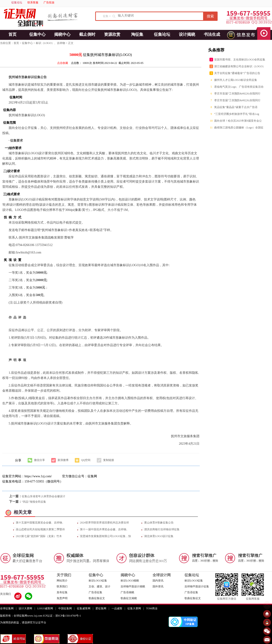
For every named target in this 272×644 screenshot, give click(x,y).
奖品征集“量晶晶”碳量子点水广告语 (236, 107)
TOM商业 (152, 608)
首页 (12, 34)
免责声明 (62, 598)
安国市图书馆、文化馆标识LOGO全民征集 (240, 60)
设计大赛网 (25, 608)
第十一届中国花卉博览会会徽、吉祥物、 (104, 529)
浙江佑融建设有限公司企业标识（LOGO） (240, 66)
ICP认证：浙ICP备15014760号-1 (62, 616)
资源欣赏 (112, 34)
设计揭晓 (187, 34)
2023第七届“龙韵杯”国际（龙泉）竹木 (39, 536)
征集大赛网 (134, 608)
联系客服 (33, 2)
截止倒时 (87, 34)
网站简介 (62, 581)
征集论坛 (17, 2)
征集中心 (37, 34)
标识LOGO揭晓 (130, 581)
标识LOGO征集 (98, 581)
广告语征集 (95, 592)
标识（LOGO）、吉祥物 (50, 43)
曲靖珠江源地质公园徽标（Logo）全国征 (239, 128)
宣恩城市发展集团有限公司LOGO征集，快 (106, 536)
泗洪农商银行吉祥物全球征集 (162, 529)
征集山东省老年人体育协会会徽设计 (44, 496)
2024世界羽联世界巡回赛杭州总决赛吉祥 (104, 523)
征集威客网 (84, 608)
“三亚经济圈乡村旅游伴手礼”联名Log (237, 114)
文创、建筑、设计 (100, 586)
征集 (106, 16)
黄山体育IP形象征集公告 (159, 523)
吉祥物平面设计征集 (197, 586)
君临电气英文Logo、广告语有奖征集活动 (239, 87)
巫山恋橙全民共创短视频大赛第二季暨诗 (40, 529)
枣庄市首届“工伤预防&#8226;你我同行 (237, 94)
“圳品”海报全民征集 (34, 502)
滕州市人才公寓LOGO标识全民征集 (236, 80)
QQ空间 (83, 460)
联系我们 (62, 586)
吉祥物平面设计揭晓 (133, 586)
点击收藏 (63, 63)
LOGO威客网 (45, 608)
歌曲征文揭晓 (129, 598)
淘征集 (137, 34)
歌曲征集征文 (97, 598)
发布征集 (62, 592)
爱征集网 (101, 608)
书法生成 (212, 34)
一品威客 (117, 608)
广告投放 (49, 2)
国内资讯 (158, 581)
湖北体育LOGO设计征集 (159, 536)
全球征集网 (7, 608)
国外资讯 (158, 586)
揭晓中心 (62, 34)
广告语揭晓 (127, 592)
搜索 (210, 16)
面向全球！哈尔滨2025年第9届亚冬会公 (238, 121)
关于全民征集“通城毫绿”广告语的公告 (237, 73)
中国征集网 (65, 608)
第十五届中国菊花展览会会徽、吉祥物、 (40, 523)
